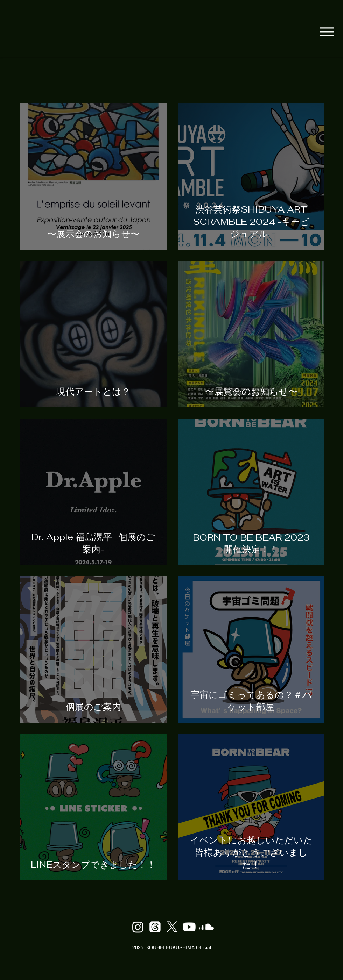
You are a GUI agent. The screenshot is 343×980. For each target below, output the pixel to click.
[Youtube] (189, 927)
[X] (172, 927)
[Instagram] (138, 927)
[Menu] (326, 32)
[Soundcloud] (206, 927)
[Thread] (155, 927)
